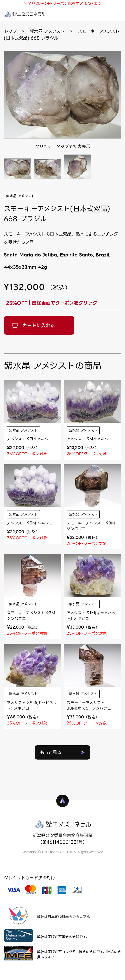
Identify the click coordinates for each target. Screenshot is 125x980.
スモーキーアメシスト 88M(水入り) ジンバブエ (89, 705)
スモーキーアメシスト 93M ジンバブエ (91, 526)
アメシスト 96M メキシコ (90, 439)
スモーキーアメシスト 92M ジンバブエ (31, 616)
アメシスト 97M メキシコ (30, 439)
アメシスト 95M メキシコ (30, 523)
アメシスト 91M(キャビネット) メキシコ (91, 616)
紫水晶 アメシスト (20, 196)
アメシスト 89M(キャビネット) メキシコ (32, 705)
